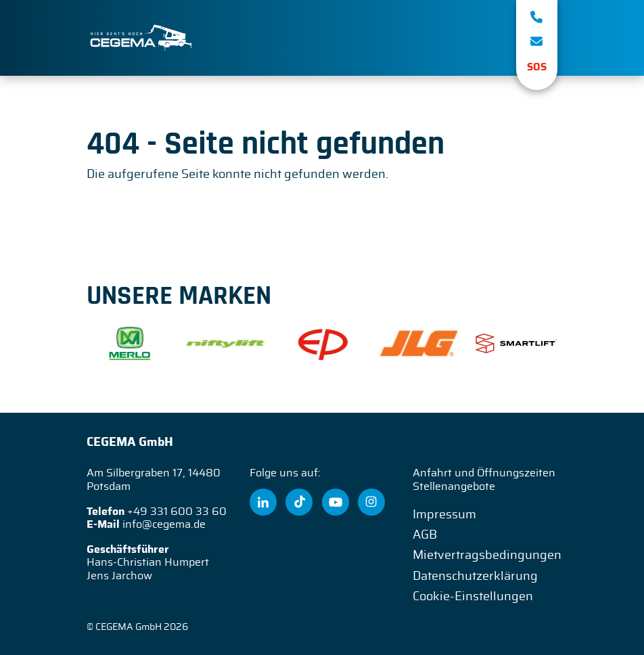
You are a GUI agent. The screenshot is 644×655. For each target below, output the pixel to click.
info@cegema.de (164, 524)
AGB (425, 535)
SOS (537, 67)
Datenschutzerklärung (475, 577)
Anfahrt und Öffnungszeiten (484, 473)
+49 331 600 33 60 (177, 512)
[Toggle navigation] (486, 38)
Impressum (444, 515)
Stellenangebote (454, 487)
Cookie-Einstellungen (473, 597)
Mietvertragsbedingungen (487, 556)
